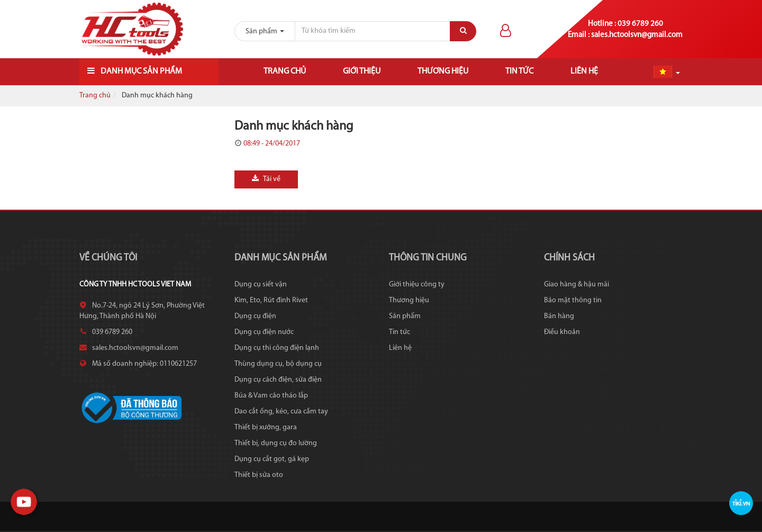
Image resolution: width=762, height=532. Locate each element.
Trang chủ (285, 71)
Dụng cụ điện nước (264, 332)
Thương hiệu (443, 71)
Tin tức (519, 71)
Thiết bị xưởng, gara (266, 427)
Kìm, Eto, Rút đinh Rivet (271, 300)
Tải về (266, 179)
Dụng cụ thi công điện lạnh (277, 348)
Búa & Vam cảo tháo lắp (271, 396)
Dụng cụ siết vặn (261, 285)
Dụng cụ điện (255, 316)
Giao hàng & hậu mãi (577, 285)
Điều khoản (562, 332)
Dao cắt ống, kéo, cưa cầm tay (281, 412)
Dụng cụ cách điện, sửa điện (278, 380)
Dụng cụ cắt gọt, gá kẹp (272, 459)
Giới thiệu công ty (417, 285)
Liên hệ (584, 71)
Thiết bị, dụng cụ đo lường (276, 443)
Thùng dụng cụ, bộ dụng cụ (278, 364)
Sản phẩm (405, 316)
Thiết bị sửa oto (259, 475)
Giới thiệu (362, 71)
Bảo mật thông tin (573, 300)
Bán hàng (559, 316)
